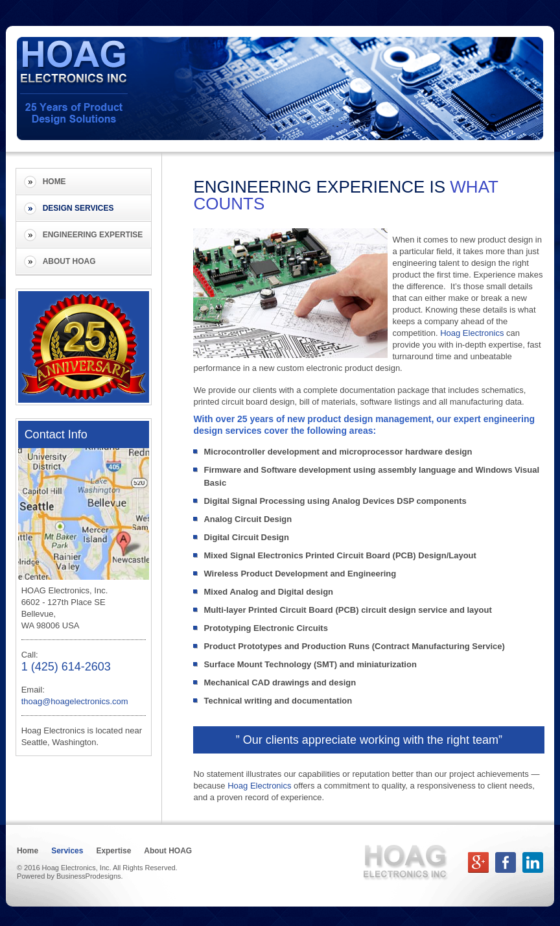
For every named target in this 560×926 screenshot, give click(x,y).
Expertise (114, 851)
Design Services (78, 208)
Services (67, 851)
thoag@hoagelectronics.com (75, 701)
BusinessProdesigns (89, 876)
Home (54, 182)
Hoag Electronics (472, 333)
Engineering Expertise (93, 235)
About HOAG (69, 261)
